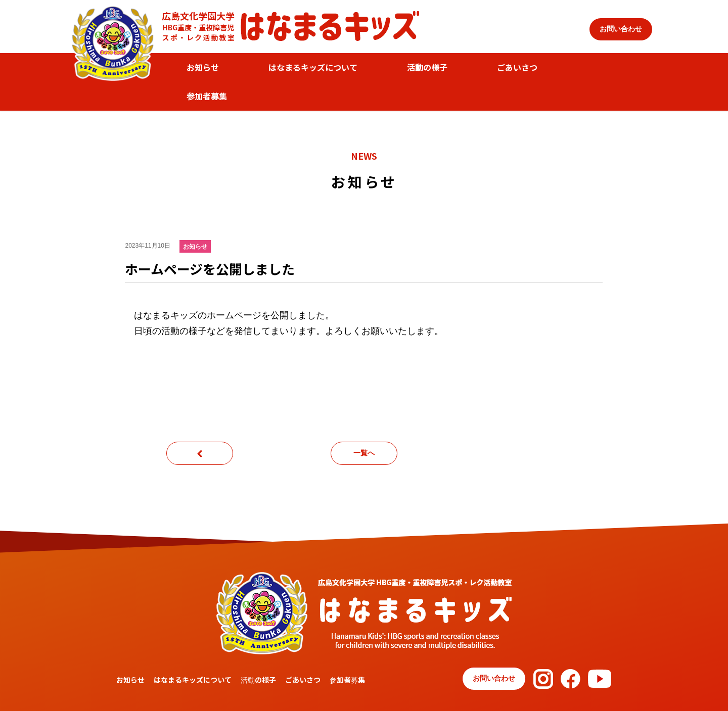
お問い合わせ (621, 29)
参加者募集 (207, 96)
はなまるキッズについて (313, 67)
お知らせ (203, 67)
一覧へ (364, 453)
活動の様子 (427, 67)
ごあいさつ (517, 67)
